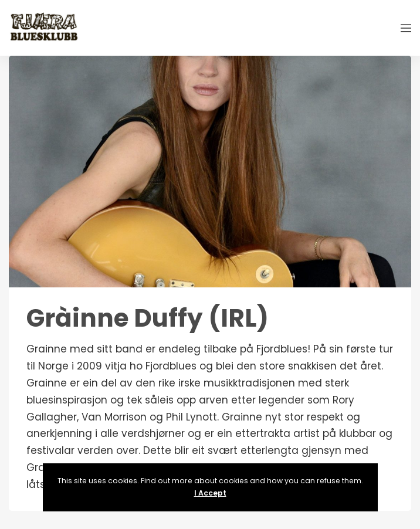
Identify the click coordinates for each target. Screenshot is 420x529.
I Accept (210, 493)
